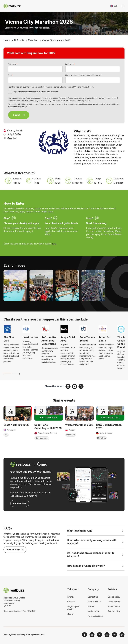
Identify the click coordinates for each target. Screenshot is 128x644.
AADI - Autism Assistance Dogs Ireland (49, 341)
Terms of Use (72, 87)
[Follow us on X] (99, 635)
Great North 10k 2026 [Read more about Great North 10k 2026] (16, 425)
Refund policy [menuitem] (114, 611)
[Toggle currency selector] (114, 6)
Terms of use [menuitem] (114, 606)
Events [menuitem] (70, 597)
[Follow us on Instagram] (107, 635)
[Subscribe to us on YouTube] (114, 635)
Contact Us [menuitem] (93, 597)
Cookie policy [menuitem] (114, 597)
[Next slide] (16, 374)
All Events (19, 40)
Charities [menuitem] (71, 602)
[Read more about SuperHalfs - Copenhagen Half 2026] (49, 413)
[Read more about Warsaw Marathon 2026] (79, 413)
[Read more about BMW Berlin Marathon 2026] (110, 413)
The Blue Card (9, 339)
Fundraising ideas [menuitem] (95, 616)
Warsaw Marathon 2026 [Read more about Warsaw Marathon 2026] (79, 425)
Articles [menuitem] (91, 606)
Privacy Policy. (88, 87)
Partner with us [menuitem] (94, 602)
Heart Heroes (30, 337)
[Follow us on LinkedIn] (92, 635)
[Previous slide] (7, 374)
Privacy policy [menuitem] (114, 602)
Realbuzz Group (18, 635)
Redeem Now (20, 503)
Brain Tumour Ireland (87, 339)
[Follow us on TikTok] (122, 635)
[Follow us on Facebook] (84, 635)
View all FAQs (15, 550)
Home (7, 40)
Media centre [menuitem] (93, 611)
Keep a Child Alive (68, 339)
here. (54, 244)
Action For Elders (104, 339)
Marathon (33, 40)
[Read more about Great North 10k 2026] (18, 413)
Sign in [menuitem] (70, 614)
